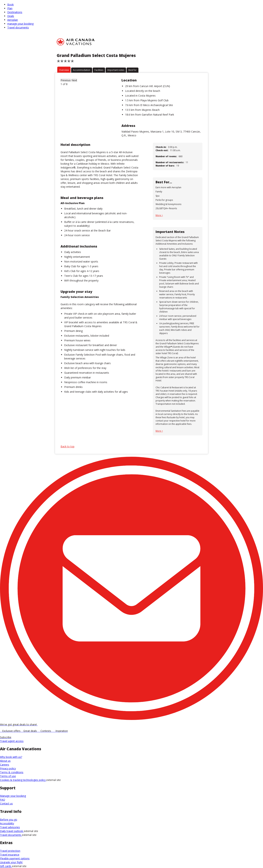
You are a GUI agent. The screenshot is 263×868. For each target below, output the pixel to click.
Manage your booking (13, 796)
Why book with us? (11, 757)
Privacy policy (8, 768)
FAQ (3, 800)
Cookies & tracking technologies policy (23, 780)
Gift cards (6, 866)
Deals (11, 16)
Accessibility (7, 823)
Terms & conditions (12, 772)
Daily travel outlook (12, 831)
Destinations (15, 12)
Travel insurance (10, 855)
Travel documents (11, 835)
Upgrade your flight (11, 862)
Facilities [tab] (99, 70)
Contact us (6, 803)
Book (10, 4)
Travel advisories (10, 827)
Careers (5, 765)
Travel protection (10, 851)
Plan (10, 8)
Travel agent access (12, 741)
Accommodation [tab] (82, 70)
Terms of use (8, 776)
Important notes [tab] (116, 70)
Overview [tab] (64, 70)
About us (5, 761)
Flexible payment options (15, 858)
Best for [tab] (133, 70)
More (159, 215)
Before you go (9, 820)
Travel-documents (18, 27)
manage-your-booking (20, 24)
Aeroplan (13, 20)
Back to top (67, 446)
